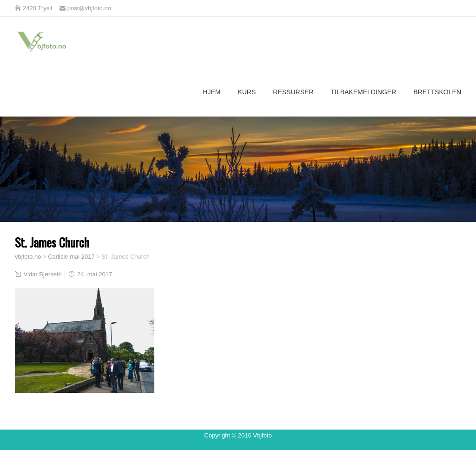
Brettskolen (437, 92)
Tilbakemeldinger (363, 92)
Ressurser (293, 92)
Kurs (247, 92)
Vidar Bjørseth (43, 274)
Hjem (212, 92)
